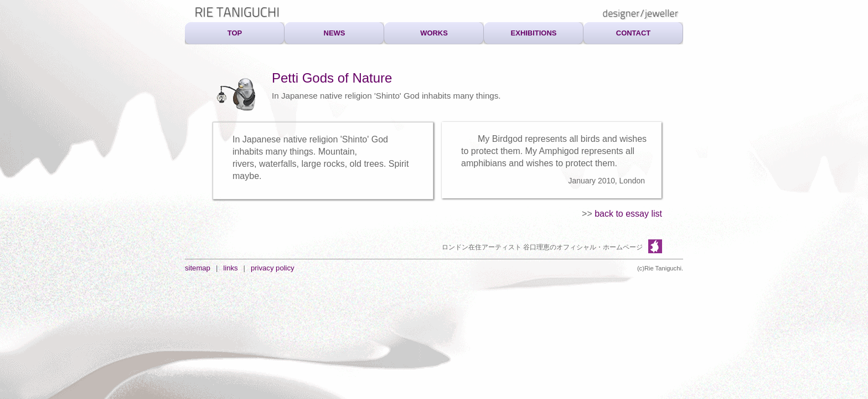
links (230, 268)
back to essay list (628, 214)
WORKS (434, 33)
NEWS (335, 33)
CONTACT (633, 33)
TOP (235, 33)
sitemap (198, 268)
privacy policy (273, 268)
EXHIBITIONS (534, 33)
